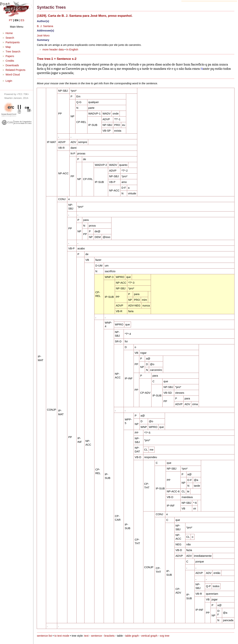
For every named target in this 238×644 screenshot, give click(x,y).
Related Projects (15, 70)
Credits (10, 61)
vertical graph (149, 636)
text (86, 636)
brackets (109, 636)
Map (8, 47)
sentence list (44, 636)
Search (10, 38)
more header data (53, 50)
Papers (10, 56)
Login (9, 81)
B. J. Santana (45, 26)
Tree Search (13, 52)
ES (23, 20)
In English (72, 50)
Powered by (17, 94)
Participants (13, 42)
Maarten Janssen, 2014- (17, 98)
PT (11, 20)
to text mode (62, 636)
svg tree (165, 636)
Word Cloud (13, 75)
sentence (96, 636)
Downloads (12, 65)
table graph (132, 636)
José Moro (43, 36)
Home (9, 33)
